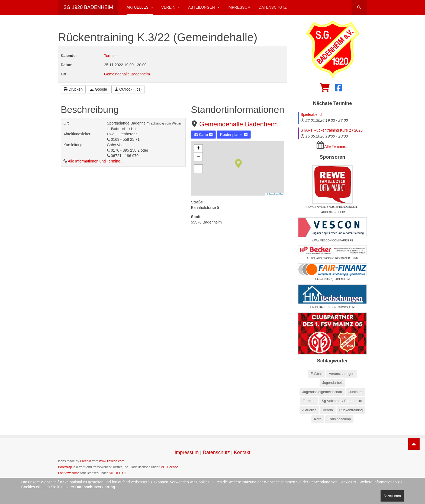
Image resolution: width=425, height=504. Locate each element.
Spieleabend (311, 114)
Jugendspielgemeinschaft (322, 392)
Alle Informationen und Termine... (96, 161)
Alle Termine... (336, 146)
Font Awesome (69, 473)
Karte (203, 135)
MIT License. (170, 467)
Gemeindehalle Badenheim (239, 124)
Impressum (239, 7)
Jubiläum (356, 392)
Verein (171, 7)
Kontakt (242, 452)
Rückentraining (351, 410)
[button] (238, 163)
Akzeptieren (392, 496)
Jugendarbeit (332, 383)
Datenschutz (273, 7)
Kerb (318, 419)
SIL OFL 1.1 (117, 473)
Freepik (85, 461)
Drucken (73, 89)
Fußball (316, 374)
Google (99, 89)
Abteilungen (204, 7)
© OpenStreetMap (275, 194)
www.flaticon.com (112, 461)
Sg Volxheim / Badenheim (342, 401)
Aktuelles (140, 7)
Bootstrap (65, 467)
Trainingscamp (339, 419)
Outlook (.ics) (128, 89)
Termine (111, 56)
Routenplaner (234, 135)
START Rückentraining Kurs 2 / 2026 (332, 130)
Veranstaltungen (342, 374)
